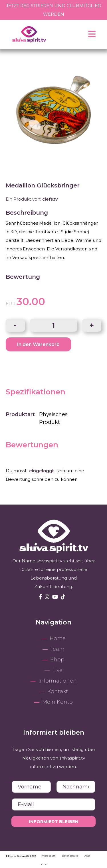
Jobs (44, 864)
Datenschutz (70, 856)
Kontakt (58, 691)
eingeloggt (42, 471)
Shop (57, 660)
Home (58, 638)
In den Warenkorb (38, 344)
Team (57, 649)
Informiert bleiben (54, 821)
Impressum (49, 856)
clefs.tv (50, 199)
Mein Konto (57, 702)
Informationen (58, 681)
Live (57, 670)
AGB (87, 856)
